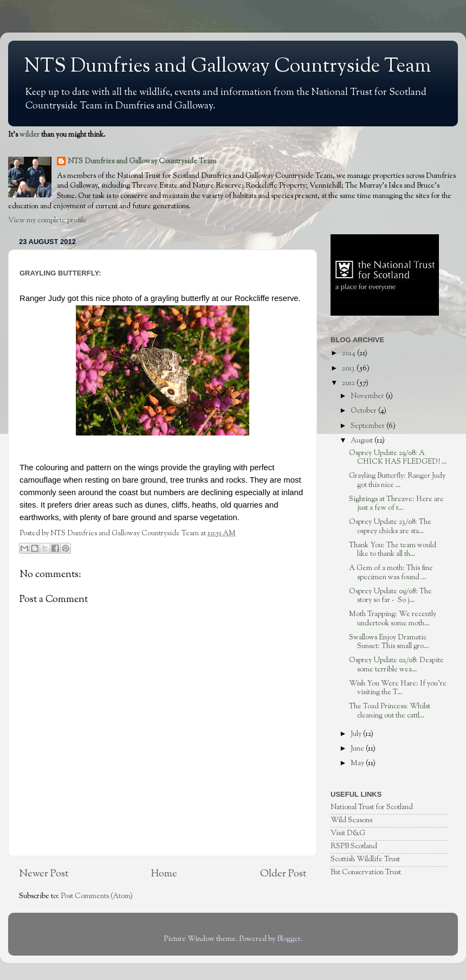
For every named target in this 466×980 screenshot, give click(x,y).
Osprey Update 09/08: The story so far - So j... (390, 596)
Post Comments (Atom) (97, 896)
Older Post (283, 874)
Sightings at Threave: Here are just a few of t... (396, 504)
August (363, 441)
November (368, 396)
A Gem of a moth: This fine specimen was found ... (391, 572)
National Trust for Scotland (372, 807)
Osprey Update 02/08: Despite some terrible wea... (396, 665)
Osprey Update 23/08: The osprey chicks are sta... (390, 526)
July (357, 734)
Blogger (289, 939)
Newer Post (44, 874)
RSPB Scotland (354, 846)
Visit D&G (348, 833)
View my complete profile (47, 220)
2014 (349, 353)
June (358, 749)
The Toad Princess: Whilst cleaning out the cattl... (390, 711)
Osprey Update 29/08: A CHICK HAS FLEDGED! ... (398, 457)
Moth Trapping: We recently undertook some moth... (393, 619)
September (368, 426)
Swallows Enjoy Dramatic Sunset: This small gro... (389, 642)
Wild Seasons (351, 820)
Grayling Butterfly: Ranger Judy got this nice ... (397, 480)
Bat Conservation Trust (366, 872)
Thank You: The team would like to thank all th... (393, 550)
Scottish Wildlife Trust (365, 859)
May (358, 763)
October (364, 411)
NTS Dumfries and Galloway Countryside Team (228, 67)
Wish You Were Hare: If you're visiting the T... (398, 688)
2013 (349, 369)
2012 (349, 383)
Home (164, 874)
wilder (30, 135)
